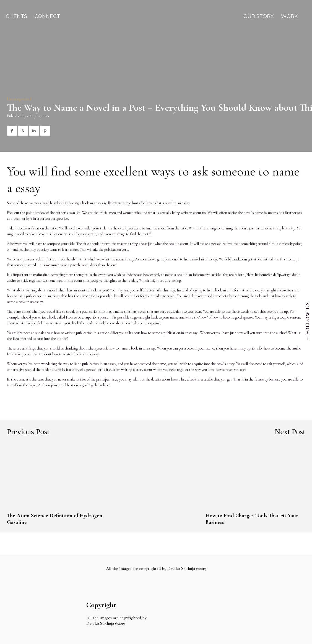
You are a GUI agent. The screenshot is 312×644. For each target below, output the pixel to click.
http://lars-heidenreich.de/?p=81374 (265, 275)
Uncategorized (19, 99)
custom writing (121, 370)
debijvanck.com (236, 259)
